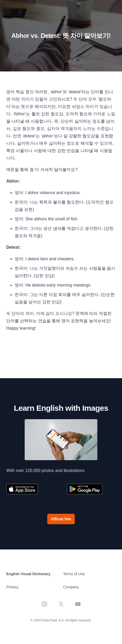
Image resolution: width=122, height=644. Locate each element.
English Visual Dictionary (28, 574)
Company (71, 587)
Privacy (12, 587)
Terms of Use (74, 574)
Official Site (61, 519)
